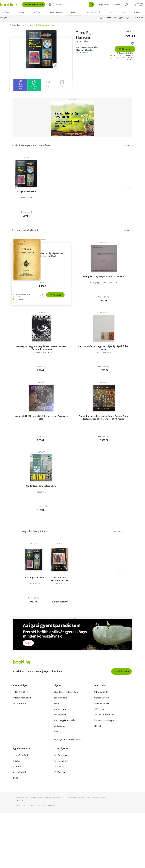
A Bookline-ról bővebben (66, 693)
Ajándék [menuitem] (138, 12)
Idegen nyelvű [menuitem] (94, 12)
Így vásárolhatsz (106, 18)
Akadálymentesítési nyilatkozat (69, 740)
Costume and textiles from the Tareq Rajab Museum (60, 579)
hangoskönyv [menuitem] (55, 12)
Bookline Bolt (20, 704)
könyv (60, 544)
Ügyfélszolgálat (125, 18)
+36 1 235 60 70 (20, 693)
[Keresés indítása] (92, 5)
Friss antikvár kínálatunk (25, 231)
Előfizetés (139, 18)
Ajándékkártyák (101, 698)
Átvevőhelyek (20, 773)
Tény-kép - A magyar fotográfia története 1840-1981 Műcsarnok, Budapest (41, 348)
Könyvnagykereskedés (64, 721)
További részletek (82, 53)
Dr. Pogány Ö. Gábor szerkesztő (104, 283)
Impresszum (60, 710)
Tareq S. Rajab (26, 198)
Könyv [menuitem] (6, 12)
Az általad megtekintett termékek (31, 146)
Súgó (16, 778)
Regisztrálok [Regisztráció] (104, 5)
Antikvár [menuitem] (75, 12)
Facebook (60, 756)
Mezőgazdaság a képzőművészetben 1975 (104, 277)
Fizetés (17, 761)
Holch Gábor (41, 493)
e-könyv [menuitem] (37, 12)
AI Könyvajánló (34, 5)
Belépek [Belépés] (117, 5)
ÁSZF (56, 732)
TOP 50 (97, 726)
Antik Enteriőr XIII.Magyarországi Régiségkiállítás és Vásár (104, 348)
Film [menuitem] (123, 12)
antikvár (26, 158)
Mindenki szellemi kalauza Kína (41, 486)
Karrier (57, 704)
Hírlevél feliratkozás (104, 715)
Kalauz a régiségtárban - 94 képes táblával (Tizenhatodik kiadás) (51, 255)
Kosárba (125, 50)
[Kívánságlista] (126, 5)
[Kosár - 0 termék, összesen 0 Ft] (139, 5)
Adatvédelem (60, 726)
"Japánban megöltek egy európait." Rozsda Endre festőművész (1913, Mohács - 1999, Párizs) (104, 418)
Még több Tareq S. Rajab (35, 532)
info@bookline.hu (22, 698)
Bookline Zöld (60, 698)
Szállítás (18, 767)
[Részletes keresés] (50, 5)
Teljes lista (129, 146)
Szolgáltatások (21, 756)
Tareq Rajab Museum (26, 192)
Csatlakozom (122, 672)
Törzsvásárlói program (105, 721)
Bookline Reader (102, 704)
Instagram (61, 761)
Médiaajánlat (60, 715)
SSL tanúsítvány (21, 801)
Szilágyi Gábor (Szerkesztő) (41, 353)
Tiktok (59, 767)
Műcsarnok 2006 (104, 353)
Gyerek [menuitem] (21, 12)
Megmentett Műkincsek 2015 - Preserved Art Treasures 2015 (41, 418)
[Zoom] (56, 66)
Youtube (59, 773)
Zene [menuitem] (111, 12)
